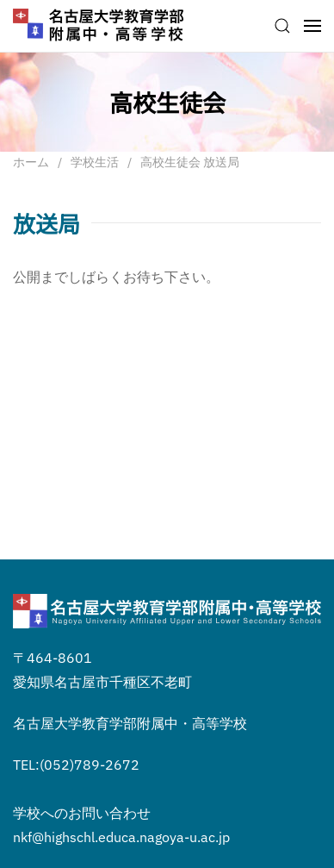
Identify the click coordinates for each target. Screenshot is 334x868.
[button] (282, 26)
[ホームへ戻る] (99, 26)
